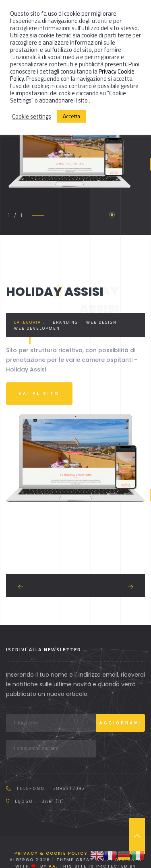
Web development (38, 328)
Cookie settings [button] (32, 117)
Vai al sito (39, 393)
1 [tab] (112, 215)
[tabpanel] (69, 150)
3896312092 (69, 788)
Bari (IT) (53, 801)
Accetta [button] (71, 116)
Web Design (101, 322)
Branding (65, 322)
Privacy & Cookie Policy (51, 853)
